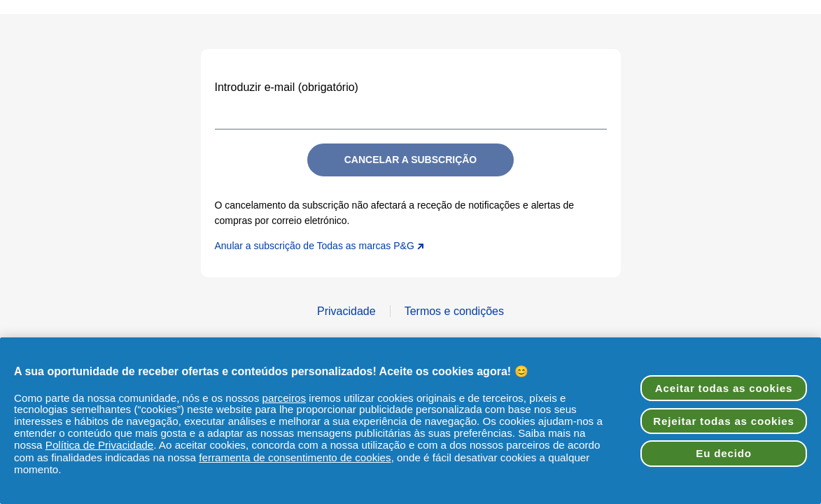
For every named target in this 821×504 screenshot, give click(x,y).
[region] (410, 421)
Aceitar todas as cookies (724, 388)
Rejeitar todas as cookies (723, 421)
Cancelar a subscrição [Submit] (411, 160)
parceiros (284, 398)
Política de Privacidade (100, 445)
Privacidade (346, 311)
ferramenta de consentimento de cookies (295, 457)
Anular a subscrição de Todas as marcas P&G (319, 246)
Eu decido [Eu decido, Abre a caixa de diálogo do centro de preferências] (723, 453)
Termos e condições (454, 311)
